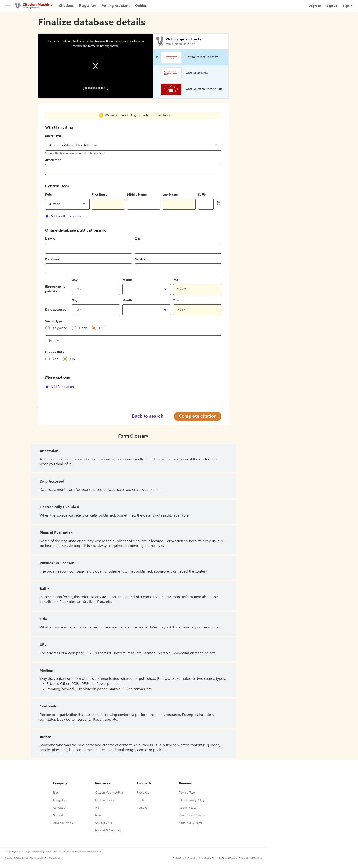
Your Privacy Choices (192, 815)
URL (102, 328)
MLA (98, 815)
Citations (66, 6)
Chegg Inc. (60, 800)
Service (140, 259)
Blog (56, 793)
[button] (133, 145)
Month (127, 280)
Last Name (170, 195)
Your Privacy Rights (191, 823)
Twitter (141, 800)
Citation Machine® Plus (109, 793)
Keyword (60, 328)
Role (49, 195)
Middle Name (137, 195)
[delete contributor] (219, 203)
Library (50, 239)
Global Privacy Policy (192, 800)
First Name (100, 195)
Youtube (142, 808)
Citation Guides (105, 800)
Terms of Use (187, 793)
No (73, 359)
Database (52, 259)
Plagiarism (88, 6)
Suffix (202, 195)
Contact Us (60, 808)
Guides (141, 6)
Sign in (348, 6)
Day (75, 280)
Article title (53, 160)
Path (83, 328)
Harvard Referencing (108, 831)
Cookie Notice (188, 808)
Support (58, 815)
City (138, 239)
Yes (55, 359)
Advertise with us (64, 823)
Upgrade (315, 6)
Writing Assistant (116, 6)
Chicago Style (104, 823)
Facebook (143, 793)
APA (98, 808)
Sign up (332, 6)
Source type (54, 136)
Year (176, 280)
